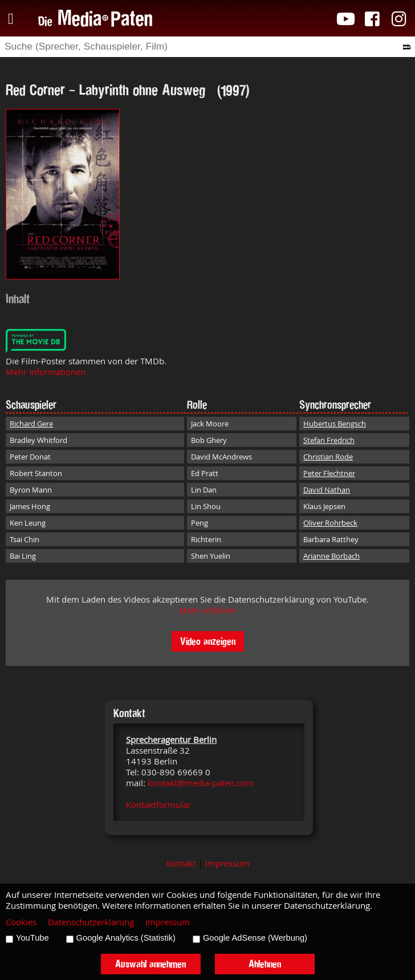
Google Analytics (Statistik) (126, 938)
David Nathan (327, 490)
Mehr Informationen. (47, 372)
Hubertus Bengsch (335, 424)
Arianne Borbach (331, 556)
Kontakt (181, 863)
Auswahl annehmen (150, 964)
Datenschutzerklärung (91, 922)
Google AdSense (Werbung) (255, 938)
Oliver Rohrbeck (330, 523)
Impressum (227, 863)
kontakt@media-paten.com (201, 783)
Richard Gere (31, 424)
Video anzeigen (208, 641)
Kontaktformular (158, 805)
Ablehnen (265, 964)
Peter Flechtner (329, 473)
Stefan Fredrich (329, 440)
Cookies (21, 922)
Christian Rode (328, 457)
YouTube (32, 938)
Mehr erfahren (207, 610)
